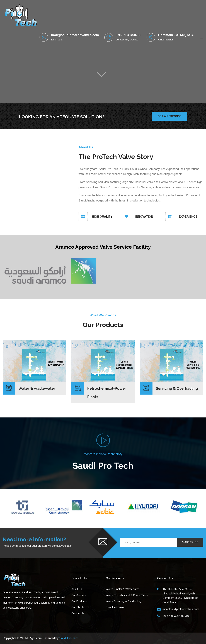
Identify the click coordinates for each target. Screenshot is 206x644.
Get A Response (169, 116)
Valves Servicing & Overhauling (124, 601)
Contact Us (78, 613)
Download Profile (115, 607)
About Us (77, 589)
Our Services (79, 595)
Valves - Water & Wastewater (122, 589)
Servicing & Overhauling (177, 388)
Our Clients (78, 607)
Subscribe (190, 542)
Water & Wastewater (37, 388)
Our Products (79, 601)
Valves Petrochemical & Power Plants (127, 595)
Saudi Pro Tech (69, 638)
